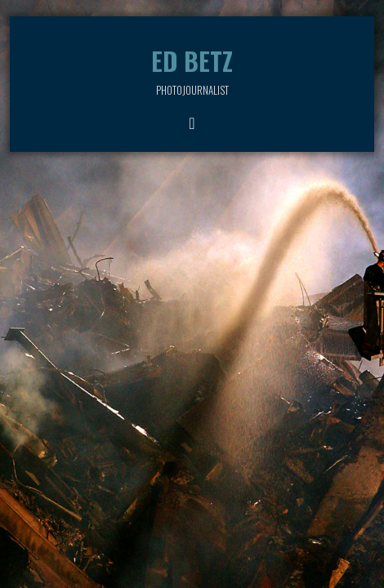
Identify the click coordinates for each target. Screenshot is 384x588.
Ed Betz (192, 61)
